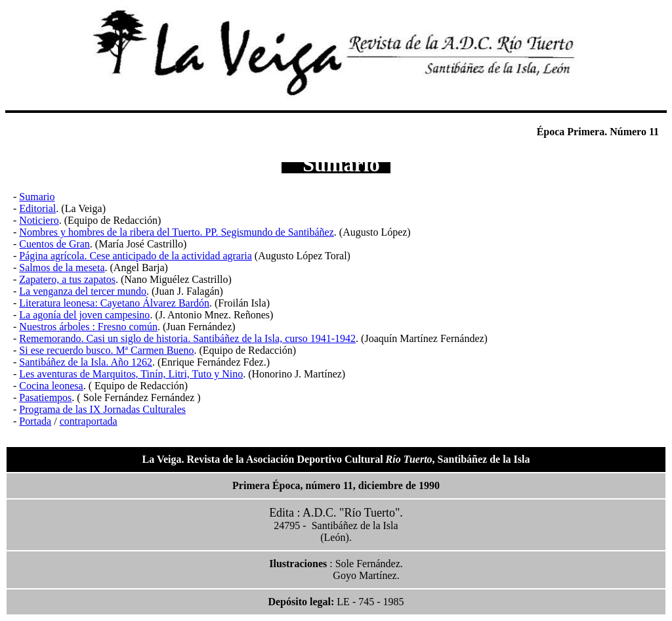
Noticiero (39, 220)
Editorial (37, 208)
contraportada (89, 421)
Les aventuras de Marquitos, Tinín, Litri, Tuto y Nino (131, 374)
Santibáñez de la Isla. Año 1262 (86, 362)
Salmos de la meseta (62, 268)
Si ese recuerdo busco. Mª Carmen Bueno (106, 350)
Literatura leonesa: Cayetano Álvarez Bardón (114, 303)
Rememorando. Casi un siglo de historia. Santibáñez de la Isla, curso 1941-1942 (187, 338)
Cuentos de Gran (54, 244)
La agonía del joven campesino (84, 315)
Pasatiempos (45, 397)
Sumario (37, 197)
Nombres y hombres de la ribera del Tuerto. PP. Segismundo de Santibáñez (177, 232)
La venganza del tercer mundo (83, 291)
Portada (35, 421)
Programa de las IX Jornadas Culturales (102, 409)
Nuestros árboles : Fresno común (88, 327)
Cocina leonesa (51, 386)
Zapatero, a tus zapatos (67, 279)
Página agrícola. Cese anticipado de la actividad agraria (136, 256)
